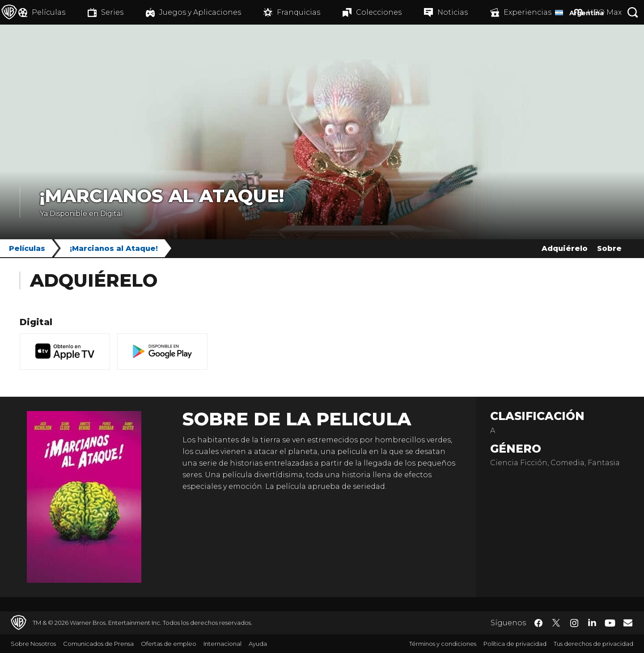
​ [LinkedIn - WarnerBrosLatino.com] (592, 622)
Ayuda (258, 644)
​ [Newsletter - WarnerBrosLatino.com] (628, 623)
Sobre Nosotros (33, 644)
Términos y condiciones (443, 644)
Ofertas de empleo (169, 644)
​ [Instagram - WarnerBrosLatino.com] (574, 623)
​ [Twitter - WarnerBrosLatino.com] (556, 623)
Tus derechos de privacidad (593, 644)
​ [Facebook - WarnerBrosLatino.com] (538, 623)
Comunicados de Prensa (98, 644)
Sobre (609, 248)
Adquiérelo (565, 248)
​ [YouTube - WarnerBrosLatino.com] (610, 623)
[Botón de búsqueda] (633, 12)
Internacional (222, 644)
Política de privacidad (515, 644)
